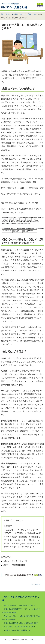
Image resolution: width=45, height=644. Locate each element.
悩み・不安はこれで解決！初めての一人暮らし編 (18, 14)
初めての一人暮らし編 (14, 6)
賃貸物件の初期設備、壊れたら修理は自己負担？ (21, 623)
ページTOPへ (36, 585)
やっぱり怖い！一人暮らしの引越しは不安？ (19, 627)
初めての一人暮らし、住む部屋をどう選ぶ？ (19, 605)
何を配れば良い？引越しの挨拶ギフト (17, 630)
